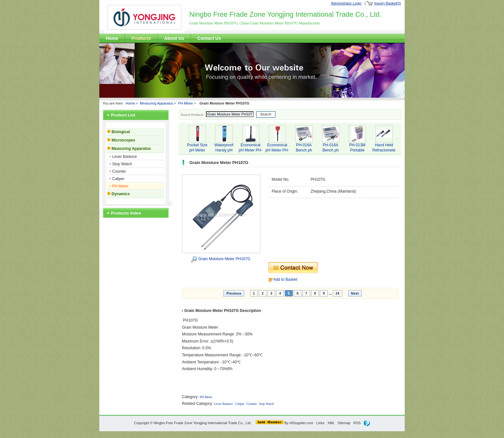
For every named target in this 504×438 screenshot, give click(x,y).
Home (112, 38)
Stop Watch (122, 164)
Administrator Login (346, 3)
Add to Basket (285, 279)
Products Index (126, 213)
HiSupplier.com (301, 423)
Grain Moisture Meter (200, 327)
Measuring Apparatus (157, 103)
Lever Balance (125, 157)
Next (355, 293)
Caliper (118, 179)
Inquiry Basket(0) (387, 3)
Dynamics (121, 194)
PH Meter (185, 103)
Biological (121, 132)
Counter (119, 171)
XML (331, 423)
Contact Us (209, 38)
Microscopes (123, 140)
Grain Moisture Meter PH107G (224, 259)
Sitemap (344, 423)
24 (337, 293)
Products (141, 38)
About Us (174, 38)
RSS (357, 423)
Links (320, 423)
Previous (234, 293)
